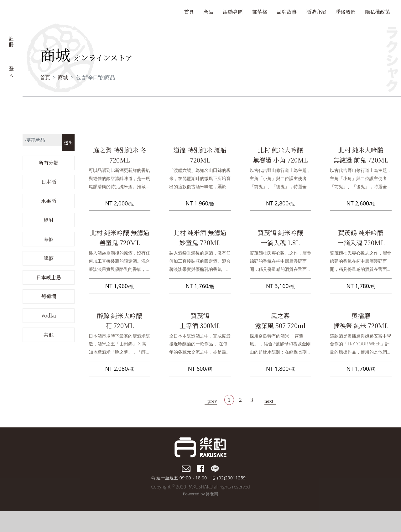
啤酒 (49, 258)
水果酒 (49, 201)
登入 (11, 71)
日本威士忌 (49, 277)
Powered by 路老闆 (201, 494)
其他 (49, 335)
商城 (63, 77)
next (269, 401)
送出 (68, 142)
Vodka (49, 315)
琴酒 (49, 239)
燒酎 (49, 220)
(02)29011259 (231, 478)
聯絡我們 (346, 12)
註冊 (11, 41)
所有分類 (49, 163)
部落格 (260, 12)
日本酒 (49, 182)
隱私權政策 (378, 12)
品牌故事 (287, 12)
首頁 (189, 12)
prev (212, 401)
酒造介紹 (316, 12)
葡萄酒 (49, 296)
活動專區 (233, 12)
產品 (208, 12)
